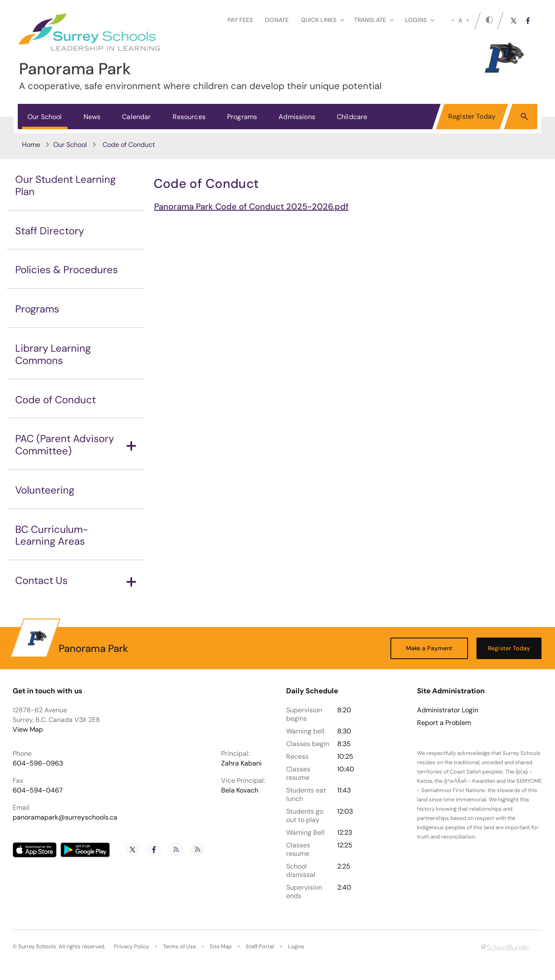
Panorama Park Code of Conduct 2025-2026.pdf (251, 206)
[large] (468, 20)
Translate (374, 20)
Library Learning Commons (53, 354)
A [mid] (460, 20)
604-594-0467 (38, 790)
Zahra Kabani (241, 763)
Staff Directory (50, 231)
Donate (277, 20)
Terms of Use (179, 946)
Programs (242, 117)
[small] (453, 20)
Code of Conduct (55, 400)
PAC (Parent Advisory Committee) (76, 445)
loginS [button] (420, 20)
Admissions (297, 117)
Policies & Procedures (66, 270)
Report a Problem (444, 723)
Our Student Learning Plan (65, 185)
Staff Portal (260, 946)
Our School (45, 117)
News (92, 117)
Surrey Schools (37, 946)
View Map (28, 729)
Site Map (221, 946)
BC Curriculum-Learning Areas (52, 535)
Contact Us (76, 580)
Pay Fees (240, 20)
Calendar (136, 117)
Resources (189, 117)
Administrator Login (448, 710)
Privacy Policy (131, 946)
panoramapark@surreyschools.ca (65, 817)
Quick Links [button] (322, 20)
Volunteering (45, 490)
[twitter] (514, 21)
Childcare (352, 117)
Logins (296, 946)
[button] (524, 116)
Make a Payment (429, 648)
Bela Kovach (240, 790)
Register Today (472, 116)
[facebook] (528, 21)
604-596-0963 (38, 763)
